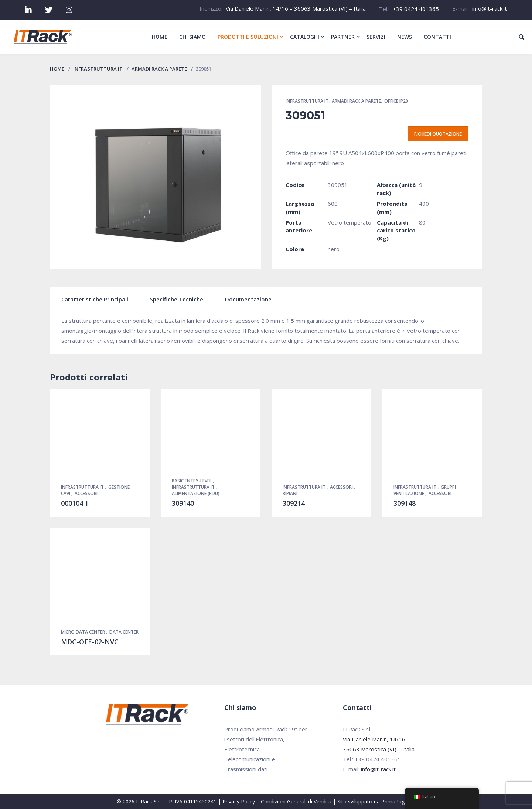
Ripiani (290, 493)
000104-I (74, 503)
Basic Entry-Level (192, 481)
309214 (294, 503)
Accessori (86, 493)
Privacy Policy (239, 801)
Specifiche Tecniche (177, 299)
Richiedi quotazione (438, 134)
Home (57, 69)
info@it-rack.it (490, 8)
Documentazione (248, 299)
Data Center (124, 632)
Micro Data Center (83, 632)
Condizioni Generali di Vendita (296, 801)
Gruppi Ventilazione (425, 490)
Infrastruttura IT (98, 69)
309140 (183, 503)
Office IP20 (396, 101)
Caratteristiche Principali (95, 299)
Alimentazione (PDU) (196, 493)
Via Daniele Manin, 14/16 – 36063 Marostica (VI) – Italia (296, 8)
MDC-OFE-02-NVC (90, 642)
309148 (405, 503)
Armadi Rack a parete (159, 69)
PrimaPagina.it (398, 801)
